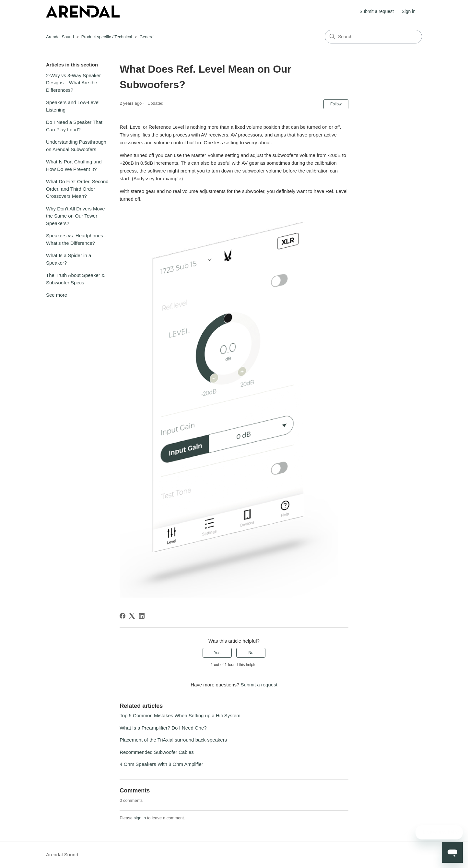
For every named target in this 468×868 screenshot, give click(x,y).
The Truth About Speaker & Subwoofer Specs (75, 279)
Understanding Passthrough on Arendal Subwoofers (76, 146)
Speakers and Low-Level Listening (73, 106)
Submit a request (377, 11)
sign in (140, 818)
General (147, 37)
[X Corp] (132, 616)
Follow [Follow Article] (336, 104)
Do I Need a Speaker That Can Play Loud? (74, 126)
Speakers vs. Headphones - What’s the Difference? (76, 239)
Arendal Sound (60, 37)
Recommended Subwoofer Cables (157, 752)
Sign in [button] (409, 11)
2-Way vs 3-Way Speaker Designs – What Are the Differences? (73, 83)
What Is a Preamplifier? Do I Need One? (163, 728)
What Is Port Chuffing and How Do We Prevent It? (74, 165)
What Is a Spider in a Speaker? (69, 259)
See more (57, 295)
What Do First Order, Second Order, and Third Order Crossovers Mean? (77, 189)
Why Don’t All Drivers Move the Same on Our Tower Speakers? (76, 216)
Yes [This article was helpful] (217, 653)
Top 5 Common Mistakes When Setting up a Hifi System (180, 715)
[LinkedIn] (142, 616)
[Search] (373, 37)
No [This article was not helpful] (251, 653)
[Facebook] (123, 616)
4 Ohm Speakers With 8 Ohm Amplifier (161, 764)
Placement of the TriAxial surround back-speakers (173, 740)
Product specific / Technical (107, 37)
